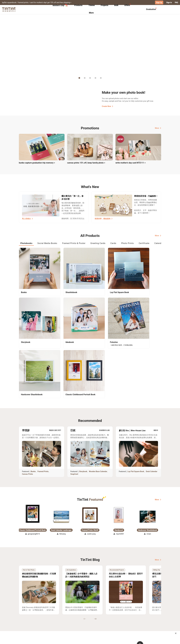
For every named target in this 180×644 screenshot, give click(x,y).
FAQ (176, 2)
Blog (88, 621)
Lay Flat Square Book (136, 406)
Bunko (33, 406)
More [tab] (91, 13)
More (158, 128)
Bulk (116, 5)
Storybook (83, 406)
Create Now (107, 106)
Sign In (169, 2)
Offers (127, 5)
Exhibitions (23, 621)
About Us (90, 618)
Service (67, 621)
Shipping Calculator (46, 618)
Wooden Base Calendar (98, 406)
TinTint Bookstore (111, 618)
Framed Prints (43, 406)
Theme (91, 5)
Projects (104, 5)
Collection (23, 618)
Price (40, 621)
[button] (32, 448)
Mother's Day (60, 5)
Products (78, 5)
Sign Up (159, 2)
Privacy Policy (70, 625)
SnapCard (74, 408)
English (157, 640)
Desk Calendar (152, 406)
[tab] (78, 6)
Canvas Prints (27, 408)
